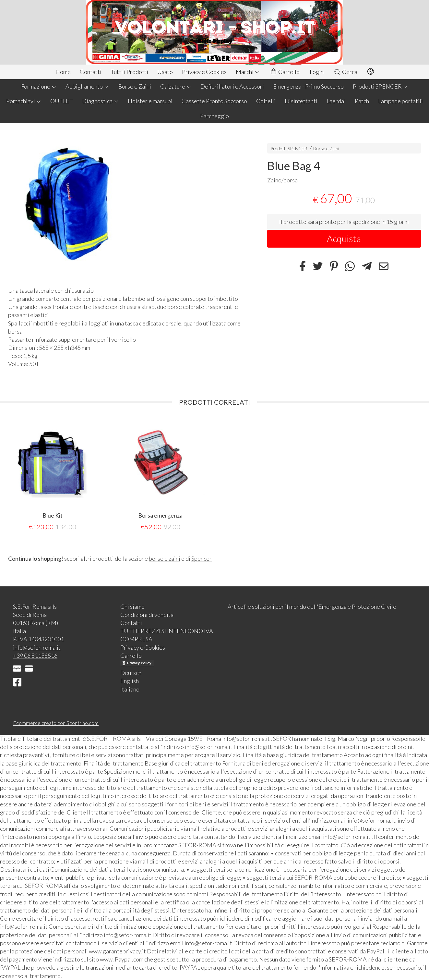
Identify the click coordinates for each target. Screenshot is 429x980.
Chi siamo (132, 606)
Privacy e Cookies (204, 72)
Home (63, 72)
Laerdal (336, 101)
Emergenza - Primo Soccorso (308, 86)
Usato (165, 72)
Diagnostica (100, 101)
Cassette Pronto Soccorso (214, 101)
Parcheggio (214, 116)
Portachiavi (24, 101)
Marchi (248, 72)
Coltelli (266, 101)
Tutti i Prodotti (129, 72)
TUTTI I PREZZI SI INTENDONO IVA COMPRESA (167, 635)
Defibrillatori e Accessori (232, 86)
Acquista (344, 239)
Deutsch (131, 673)
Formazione (39, 86)
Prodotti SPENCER (380, 86)
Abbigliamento (87, 86)
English (130, 681)
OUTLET (62, 101)
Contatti (91, 72)
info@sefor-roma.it (37, 647)
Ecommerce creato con (56, 723)
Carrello (285, 72)
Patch (362, 101)
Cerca (346, 72)
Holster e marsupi (150, 101)
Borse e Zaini (135, 86)
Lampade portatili (400, 101)
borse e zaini (165, 558)
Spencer (202, 558)
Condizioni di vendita (147, 615)
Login (317, 72)
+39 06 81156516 (35, 655)
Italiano (130, 689)
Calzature (176, 86)
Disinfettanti (301, 101)
